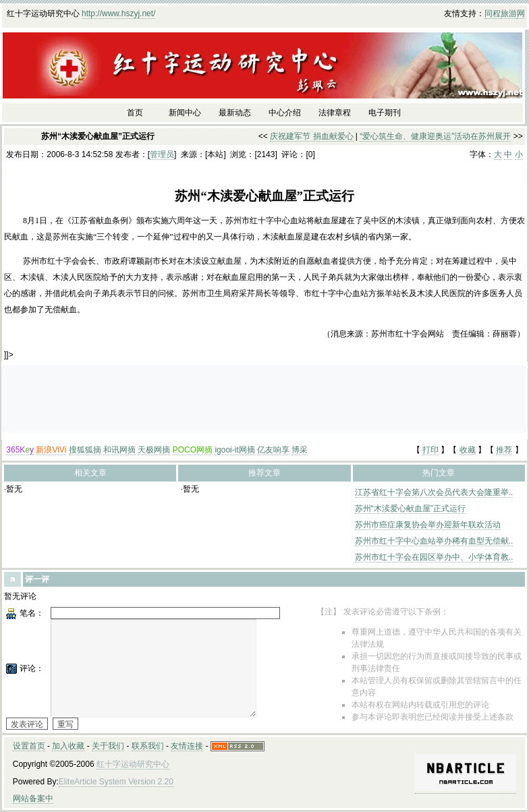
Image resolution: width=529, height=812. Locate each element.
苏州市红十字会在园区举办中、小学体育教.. (434, 557)
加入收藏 (68, 746)
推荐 (504, 450)
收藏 (468, 450)
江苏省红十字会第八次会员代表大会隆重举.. (434, 492)
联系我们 (148, 746)
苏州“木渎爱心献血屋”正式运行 (410, 509)
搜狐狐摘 (85, 450)
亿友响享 (273, 450)
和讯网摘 (119, 450)
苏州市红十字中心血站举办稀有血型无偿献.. (434, 541)
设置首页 (29, 746)
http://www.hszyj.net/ (118, 13)
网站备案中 (33, 799)
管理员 (162, 154)
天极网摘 (154, 450)
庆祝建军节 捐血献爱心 (311, 136)
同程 (493, 13)
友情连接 (187, 746)
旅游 (509, 13)
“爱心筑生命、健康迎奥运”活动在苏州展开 (435, 136)
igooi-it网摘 (234, 450)
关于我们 (108, 746)
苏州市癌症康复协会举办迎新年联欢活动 (428, 525)
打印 (430, 450)
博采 (300, 450)
